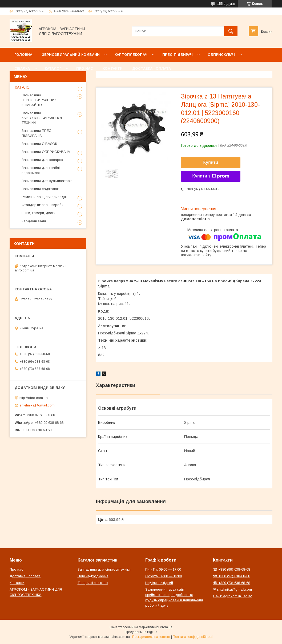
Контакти (113, 68)
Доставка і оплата (152, 68)
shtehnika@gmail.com (37, 405)
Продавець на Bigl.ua (141, 632)
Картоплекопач (131, 55)
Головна (23, 55)
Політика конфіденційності (193, 637)
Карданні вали (34, 221)
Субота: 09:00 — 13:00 (164, 576)
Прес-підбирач (178, 55)
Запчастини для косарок (42, 160)
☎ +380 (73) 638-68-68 (231, 583)
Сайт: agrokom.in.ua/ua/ (232, 596)
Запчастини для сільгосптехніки (104, 569)
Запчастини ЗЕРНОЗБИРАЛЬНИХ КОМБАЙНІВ (39, 100)
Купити (211, 162)
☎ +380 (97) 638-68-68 (231, 576)
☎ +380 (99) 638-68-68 (231, 569)
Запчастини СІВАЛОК (39, 144)
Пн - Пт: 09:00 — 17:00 (163, 569)
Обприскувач (221, 55)
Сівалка (22, 68)
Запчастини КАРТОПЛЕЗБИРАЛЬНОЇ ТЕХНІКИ (42, 118)
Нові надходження (93, 576)
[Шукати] (231, 31)
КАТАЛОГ (23, 87)
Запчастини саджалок (40, 189)
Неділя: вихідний (159, 583)
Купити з (211, 176)
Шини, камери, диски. (39, 213)
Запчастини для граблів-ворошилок (42, 170)
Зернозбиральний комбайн (71, 55)
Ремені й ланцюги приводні (44, 197)
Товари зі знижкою (93, 583)
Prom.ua (166, 627)
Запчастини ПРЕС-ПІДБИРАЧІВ (37, 133)
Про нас (85, 68)
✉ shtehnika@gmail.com (232, 589)
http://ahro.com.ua (34, 398)
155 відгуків (226, 4)
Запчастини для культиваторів (47, 181)
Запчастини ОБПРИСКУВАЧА (46, 152)
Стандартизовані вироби (43, 205)
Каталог (53, 68)
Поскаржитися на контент (151, 637)
